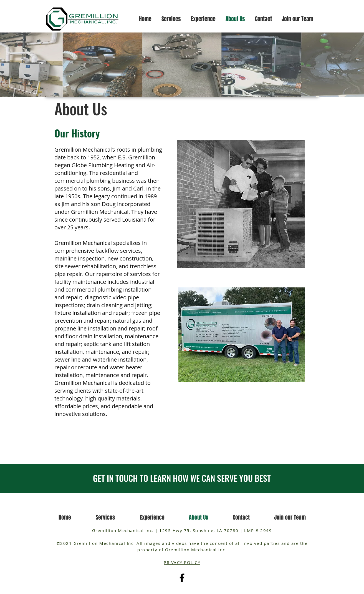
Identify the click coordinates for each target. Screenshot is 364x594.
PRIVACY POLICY (182, 562)
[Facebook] (182, 578)
